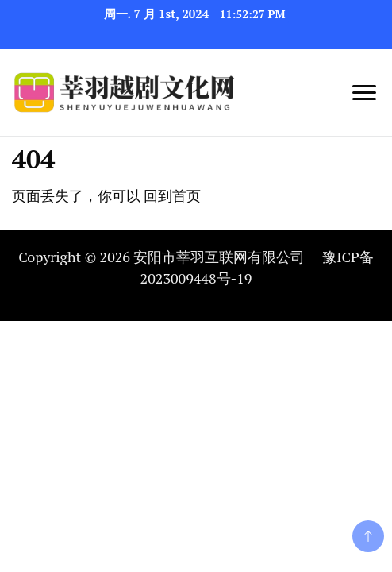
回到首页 (172, 195)
